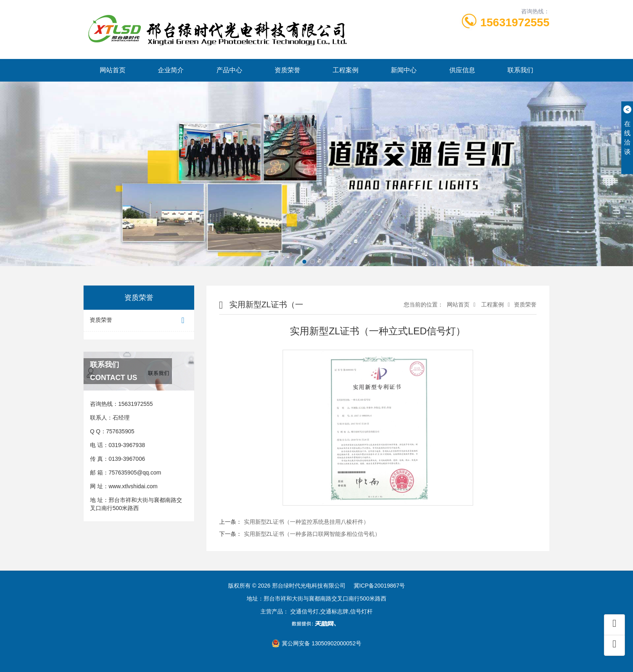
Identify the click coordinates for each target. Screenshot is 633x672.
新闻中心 (404, 70)
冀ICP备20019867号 (379, 586)
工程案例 (346, 70)
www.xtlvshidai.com (133, 486)
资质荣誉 (287, 70)
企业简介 (171, 70)
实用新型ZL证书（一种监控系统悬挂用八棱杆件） (306, 522)
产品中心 (229, 70)
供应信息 (462, 70)
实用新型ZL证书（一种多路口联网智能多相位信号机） (312, 534)
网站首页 (113, 70)
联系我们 (520, 70)
